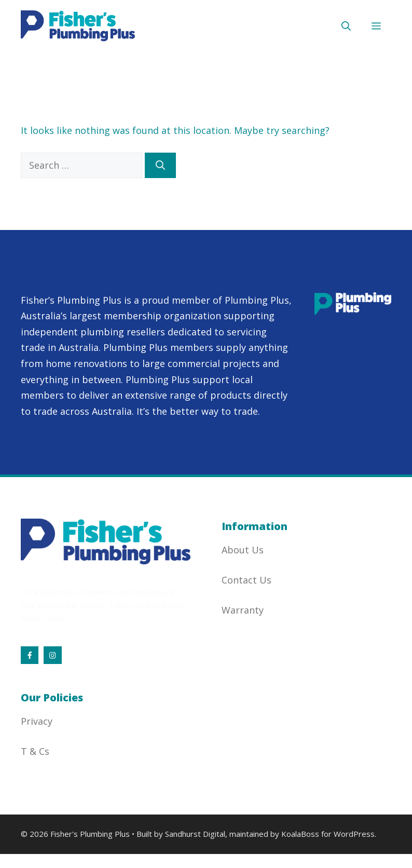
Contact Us (246, 580)
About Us (243, 550)
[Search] (160, 165)
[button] (346, 26)
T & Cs (35, 751)
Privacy (37, 721)
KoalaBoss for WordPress (328, 834)
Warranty (243, 610)
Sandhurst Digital (195, 834)
